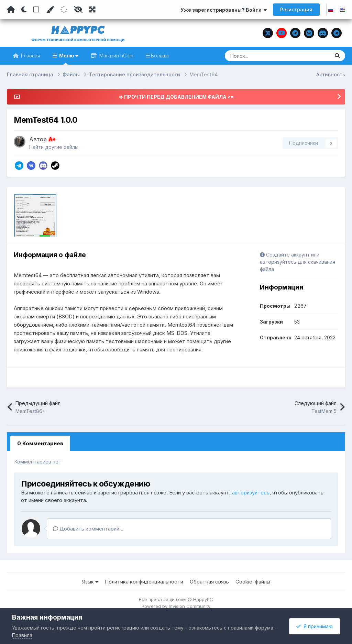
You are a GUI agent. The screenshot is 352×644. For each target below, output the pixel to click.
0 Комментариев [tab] (40, 443)
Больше (160, 56)
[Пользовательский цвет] (50, 10)
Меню (68, 59)
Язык (90, 582)
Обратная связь (209, 582)
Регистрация (296, 9)
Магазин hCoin (116, 56)
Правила (22, 635)
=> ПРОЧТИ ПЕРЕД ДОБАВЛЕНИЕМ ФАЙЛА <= (176, 97)
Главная (30, 56)
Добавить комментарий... (88, 529)
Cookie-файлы (253, 582)
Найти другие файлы (54, 147)
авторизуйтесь (251, 493)
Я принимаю (315, 626)
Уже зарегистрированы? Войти (224, 10)
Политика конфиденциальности (144, 582)
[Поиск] (264, 56)
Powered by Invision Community (176, 606)
